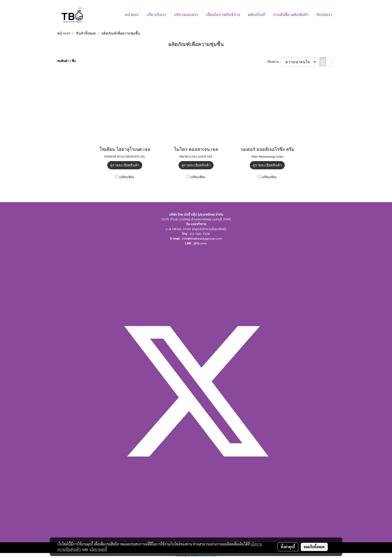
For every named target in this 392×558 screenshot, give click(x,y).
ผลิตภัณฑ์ (257, 15)
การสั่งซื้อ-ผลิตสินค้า (291, 15)
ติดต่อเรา (324, 15)
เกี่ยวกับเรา (156, 15)
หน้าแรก (132, 15)
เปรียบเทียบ (127, 177)
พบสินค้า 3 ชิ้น (66, 61)
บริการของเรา (186, 15)
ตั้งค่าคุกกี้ (288, 547)
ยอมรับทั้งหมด (314, 547)
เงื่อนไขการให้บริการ (223, 15)
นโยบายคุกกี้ (98, 549)
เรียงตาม (274, 62)
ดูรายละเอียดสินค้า (125, 165)
